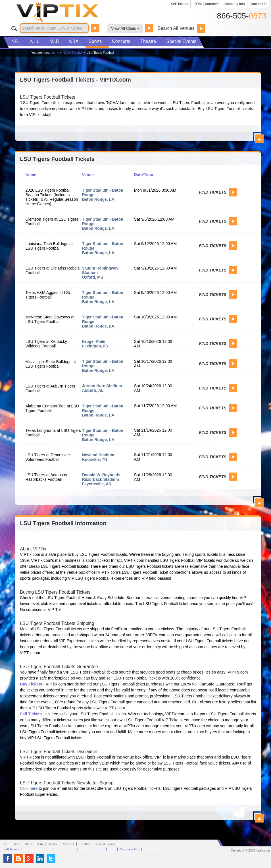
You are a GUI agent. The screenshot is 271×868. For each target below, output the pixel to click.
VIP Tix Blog (18, 859)
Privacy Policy (34, 849)
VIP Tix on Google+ (29, 859)
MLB (54, 41)
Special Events (181, 41)
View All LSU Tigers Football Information (259, 818)
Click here (29, 788)
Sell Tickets (180, 4)
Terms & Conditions (62, 849)
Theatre (148, 41)
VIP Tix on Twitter (51, 859)
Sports (95, 41)
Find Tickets (212, 192)
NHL (35, 41)
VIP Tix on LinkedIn (40, 859)
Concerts (121, 41)
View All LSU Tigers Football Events (259, 503)
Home (55, 53)
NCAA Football (73, 53)
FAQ (112, 849)
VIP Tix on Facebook (8, 859)
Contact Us (258, 4)
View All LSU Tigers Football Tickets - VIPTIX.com (259, 139)
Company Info (234, 4)
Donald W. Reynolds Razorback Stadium (101, 477)
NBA (74, 41)
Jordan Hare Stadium (102, 386)
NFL (16, 41)
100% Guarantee (206, 4)
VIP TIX (67, 12)
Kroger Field (94, 341)
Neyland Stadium (98, 455)
